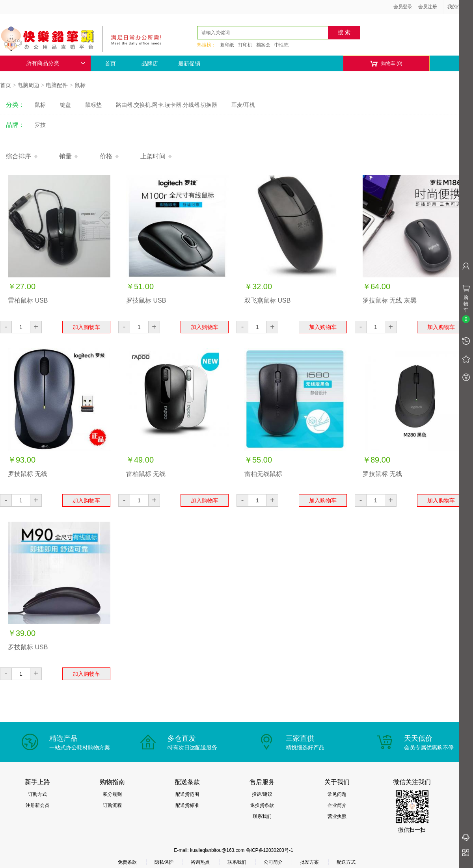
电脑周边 (28, 85)
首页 (110, 63)
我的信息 (460, 7)
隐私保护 (164, 862)
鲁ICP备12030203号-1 (270, 850)
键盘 (65, 105)
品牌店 (150, 63)
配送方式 (346, 862)
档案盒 (263, 45)
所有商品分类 (56, 63)
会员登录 (403, 7)
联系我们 (262, 816)
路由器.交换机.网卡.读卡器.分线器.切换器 (167, 105)
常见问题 (337, 794)
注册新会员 (37, 805)
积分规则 (112, 794)
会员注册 (428, 7)
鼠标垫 (93, 105)
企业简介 (337, 805)
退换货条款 (262, 805)
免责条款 (127, 862)
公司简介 (273, 862)
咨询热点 (200, 862)
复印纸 (227, 45)
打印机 (245, 45)
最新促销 (189, 63)
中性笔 (281, 45)
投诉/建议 (262, 794)
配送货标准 (187, 805)
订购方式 (37, 794)
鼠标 (80, 85)
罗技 (40, 125)
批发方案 (309, 862)
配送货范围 (187, 794)
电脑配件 (57, 85)
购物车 (386, 64)
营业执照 (337, 816)
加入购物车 (86, 327)
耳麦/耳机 (243, 105)
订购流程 (112, 805)
